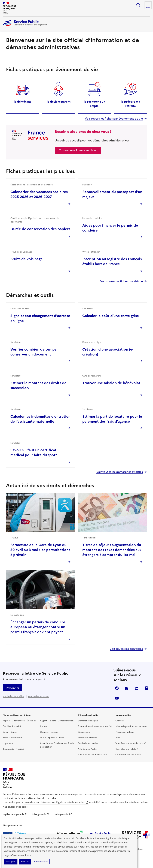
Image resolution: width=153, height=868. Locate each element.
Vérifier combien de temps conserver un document (33, 352)
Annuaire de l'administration (92, 755)
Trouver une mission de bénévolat (111, 383)
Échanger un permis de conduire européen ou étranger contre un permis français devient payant (38, 627)
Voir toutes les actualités (126, 649)
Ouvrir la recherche (138, 5)
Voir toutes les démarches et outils (120, 472)
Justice (43, 726)
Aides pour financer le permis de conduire (110, 228)
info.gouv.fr (41, 814)
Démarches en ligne (88, 721)
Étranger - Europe (49, 732)
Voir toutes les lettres (39, 696)
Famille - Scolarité (12, 726)
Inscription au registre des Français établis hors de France (112, 261)
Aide (118, 738)
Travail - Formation (12, 738)
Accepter (11, 862)
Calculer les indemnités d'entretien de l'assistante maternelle (40, 419)
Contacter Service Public (128, 755)
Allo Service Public (87, 749)
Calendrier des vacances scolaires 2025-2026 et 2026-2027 (39, 194)
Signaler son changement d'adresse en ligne (40, 318)
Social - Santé (10, 732)
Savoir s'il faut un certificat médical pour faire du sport (34, 452)
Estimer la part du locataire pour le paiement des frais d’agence (112, 419)
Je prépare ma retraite (130, 104)
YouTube (117, 698)
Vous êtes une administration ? (131, 743)
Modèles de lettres (87, 738)
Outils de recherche (88, 743)
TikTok (127, 688)
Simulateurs (84, 732)
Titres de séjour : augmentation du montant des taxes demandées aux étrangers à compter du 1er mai (112, 550)
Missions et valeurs (125, 732)
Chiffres (120, 721)
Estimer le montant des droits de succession (38, 385)
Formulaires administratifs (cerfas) (95, 726)
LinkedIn (137, 688)
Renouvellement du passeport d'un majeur (112, 194)
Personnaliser (41, 862)
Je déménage (23, 102)
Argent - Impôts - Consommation (57, 721)
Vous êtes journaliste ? (127, 749)
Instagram (146, 688)
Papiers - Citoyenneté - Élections (19, 721)
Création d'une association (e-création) (108, 352)
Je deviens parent (59, 102)
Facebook (117, 688)
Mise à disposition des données (131, 726)
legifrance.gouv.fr (15, 814)
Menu (148, 8)
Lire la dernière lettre (13, 696)
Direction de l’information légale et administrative (56, 803)
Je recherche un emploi (94, 104)
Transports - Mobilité (13, 749)
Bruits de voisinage (27, 259)
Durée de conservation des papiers (40, 229)
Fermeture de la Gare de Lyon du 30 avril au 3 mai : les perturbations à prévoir (40, 550)
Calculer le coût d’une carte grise (111, 316)
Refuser (25, 862)
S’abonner (12, 688)
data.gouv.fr (63, 814)
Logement (8, 743)
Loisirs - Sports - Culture (52, 738)
